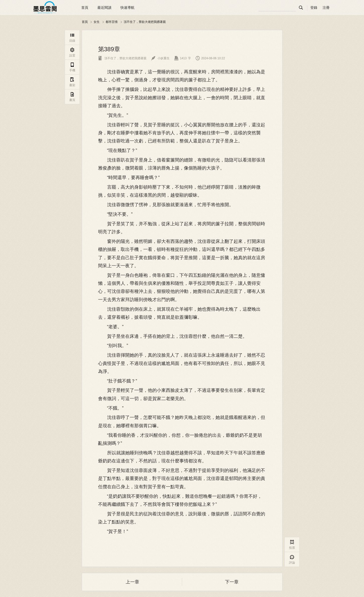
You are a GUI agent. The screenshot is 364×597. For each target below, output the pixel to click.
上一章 (132, 582)
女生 (97, 22)
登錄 (314, 8)
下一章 (232, 582)
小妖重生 (160, 58)
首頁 (85, 8)
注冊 (326, 8)
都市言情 (112, 22)
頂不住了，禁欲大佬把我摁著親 (145, 22)
